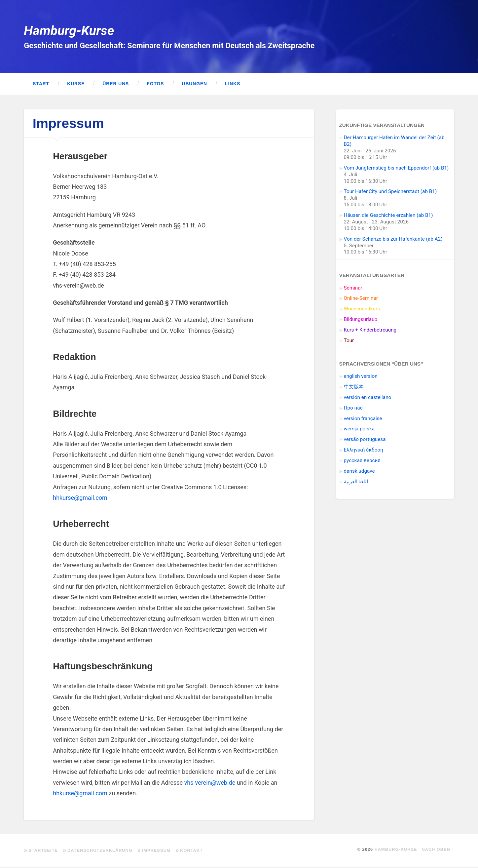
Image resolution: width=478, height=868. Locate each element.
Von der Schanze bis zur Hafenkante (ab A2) (393, 240)
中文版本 (354, 388)
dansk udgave (359, 472)
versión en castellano (368, 399)
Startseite (43, 852)
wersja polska (359, 430)
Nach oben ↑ (438, 851)
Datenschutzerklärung (100, 852)
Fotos (155, 85)
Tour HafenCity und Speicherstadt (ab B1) (390, 193)
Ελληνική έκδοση (364, 451)
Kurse (76, 85)
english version (361, 377)
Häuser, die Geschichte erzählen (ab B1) (388, 217)
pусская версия (362, 462)
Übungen (194, 85)
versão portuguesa (365, 441)
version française (363, 420)
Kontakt (191, 852)
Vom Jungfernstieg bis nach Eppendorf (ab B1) (396, 169)
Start (41, 85)
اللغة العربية (356, 483)
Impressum (156, 852)
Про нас (353, 409)
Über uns (116, 85)
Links (233, 85)
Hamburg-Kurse (70, 31)
